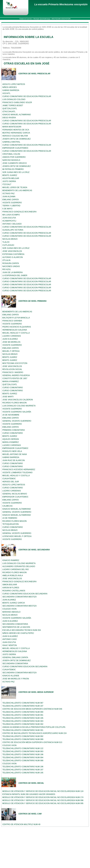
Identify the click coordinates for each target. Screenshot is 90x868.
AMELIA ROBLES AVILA (13, 575)
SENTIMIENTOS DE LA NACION (16, 627)
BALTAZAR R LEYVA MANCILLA (16, 318)
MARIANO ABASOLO (11, 612)
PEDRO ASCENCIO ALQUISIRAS (17, 327)
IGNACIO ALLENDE (11, 676)
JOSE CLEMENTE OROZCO (15, 163)
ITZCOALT (7, 184)
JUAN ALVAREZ (9, 600)
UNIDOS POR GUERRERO (14, 157)
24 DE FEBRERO (10, 518)
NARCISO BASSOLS (11, 160)
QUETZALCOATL (10, 109)
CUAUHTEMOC (9, 479)
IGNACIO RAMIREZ (11, 560)
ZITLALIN (6, 260)
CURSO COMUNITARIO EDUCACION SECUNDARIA (25, 594)
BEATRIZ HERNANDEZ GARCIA (16, 133)
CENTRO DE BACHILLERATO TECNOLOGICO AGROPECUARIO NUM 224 (34, 733)
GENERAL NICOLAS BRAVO (15, 494)
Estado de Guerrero (26, 19)
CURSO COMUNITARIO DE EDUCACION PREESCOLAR (27, 96)
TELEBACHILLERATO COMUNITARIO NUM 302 (23, 724)
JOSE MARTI (8, 397)
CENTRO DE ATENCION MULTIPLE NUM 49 (21, 824)
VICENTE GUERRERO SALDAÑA (17, 412)
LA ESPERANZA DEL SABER (15, 275)
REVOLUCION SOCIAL (12, 369)
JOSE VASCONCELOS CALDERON (18, 400)
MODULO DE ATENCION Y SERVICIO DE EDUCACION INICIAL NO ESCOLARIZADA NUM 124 (43, 791)
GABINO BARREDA (11, 90)
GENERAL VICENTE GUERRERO (17, 421)
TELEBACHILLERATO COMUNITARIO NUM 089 (23, 739)
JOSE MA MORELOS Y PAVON (16, 679)
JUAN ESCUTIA (9, 218)
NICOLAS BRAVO (10, 239)
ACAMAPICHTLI (9, 221)
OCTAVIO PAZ (8, 194)
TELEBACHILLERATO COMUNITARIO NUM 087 (23, 703)
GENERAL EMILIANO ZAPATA (15, 657)
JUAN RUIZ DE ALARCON (14, 460)
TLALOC (6, 242)
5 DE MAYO (7, 209)
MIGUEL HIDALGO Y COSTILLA (16, 333)
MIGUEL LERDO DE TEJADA (15, 187)
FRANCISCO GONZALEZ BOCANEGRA (19, 212)
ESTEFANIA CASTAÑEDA (13, 254)
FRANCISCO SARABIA (12, 321)
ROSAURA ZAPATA (11, 263)
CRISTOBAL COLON (11, 154)
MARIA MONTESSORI (12, 127)
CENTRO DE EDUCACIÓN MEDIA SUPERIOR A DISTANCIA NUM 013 (32, 742)
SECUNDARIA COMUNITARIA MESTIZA (19, 597)
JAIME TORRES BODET (13, 105)
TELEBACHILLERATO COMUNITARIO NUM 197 (23, 706)
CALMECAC (8, 506)
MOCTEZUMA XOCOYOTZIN (15, 363)
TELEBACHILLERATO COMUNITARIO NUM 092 (23, 736)
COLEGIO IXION (9, 609)
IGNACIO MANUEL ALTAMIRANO (17, 115)
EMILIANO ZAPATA (11, 200)
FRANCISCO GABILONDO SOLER (17, 102)
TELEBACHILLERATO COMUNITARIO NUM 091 (23, 715)
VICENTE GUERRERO (12, 203)
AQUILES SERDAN (11, 439)
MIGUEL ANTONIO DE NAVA (15, 454)
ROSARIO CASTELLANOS (14, 591)
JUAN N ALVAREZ (10, 339)
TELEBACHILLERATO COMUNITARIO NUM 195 (23, 718)
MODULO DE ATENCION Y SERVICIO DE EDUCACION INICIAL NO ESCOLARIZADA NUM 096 (43, 800)
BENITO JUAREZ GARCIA (14, 603)
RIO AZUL (7, 269)
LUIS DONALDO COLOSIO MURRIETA (19, 406)
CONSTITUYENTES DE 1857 (15, 378)
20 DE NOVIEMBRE (11, 415)
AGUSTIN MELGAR (11, 178)
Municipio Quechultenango (42, 19)
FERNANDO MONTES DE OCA (16, 130)
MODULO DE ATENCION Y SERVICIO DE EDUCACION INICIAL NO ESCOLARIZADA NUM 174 (43, 797)
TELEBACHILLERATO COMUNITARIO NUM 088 (23, 761)
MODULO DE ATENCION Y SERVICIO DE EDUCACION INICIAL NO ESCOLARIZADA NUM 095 (43, 803)
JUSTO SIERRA (9, 181)
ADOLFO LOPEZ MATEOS (14, 84)
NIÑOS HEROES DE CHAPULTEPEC (18, 633)
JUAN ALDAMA (9, 197)
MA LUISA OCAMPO (11, 215)
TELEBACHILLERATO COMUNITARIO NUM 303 (23, 721)
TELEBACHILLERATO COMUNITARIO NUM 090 (23, 712)
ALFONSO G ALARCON (13, 257)
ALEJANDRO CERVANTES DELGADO (19, 566)
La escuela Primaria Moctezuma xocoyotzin (61, 4)
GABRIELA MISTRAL (11, 142)
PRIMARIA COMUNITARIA (14, 430)
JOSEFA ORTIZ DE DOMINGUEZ (17, 139)
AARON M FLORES (11, 588)
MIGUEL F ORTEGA (11, 351)
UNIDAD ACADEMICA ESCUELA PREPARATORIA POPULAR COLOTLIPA (34, 727)
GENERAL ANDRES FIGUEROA (16, 375)
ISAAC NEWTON (10, 645)
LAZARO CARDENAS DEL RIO (16, 569)
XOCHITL (6, 93)
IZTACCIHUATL (9, 112)
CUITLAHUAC (8, 245)
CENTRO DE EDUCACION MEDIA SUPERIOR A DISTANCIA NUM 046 (32, 709)
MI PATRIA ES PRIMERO (13, 169)
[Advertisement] (45, 851)
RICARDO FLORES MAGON (14, 403)
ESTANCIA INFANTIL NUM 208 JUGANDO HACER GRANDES (29, 794)
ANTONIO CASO (9, 639)
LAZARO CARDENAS (12, 336)
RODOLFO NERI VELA (12, 451)
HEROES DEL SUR (11, 482)
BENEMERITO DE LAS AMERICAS (17, 190)
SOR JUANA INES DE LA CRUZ (16, 172)
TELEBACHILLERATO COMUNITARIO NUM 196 (23, 754)
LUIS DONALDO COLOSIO (14, 99)
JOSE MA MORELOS (11, 342)
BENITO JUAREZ (10, 175)
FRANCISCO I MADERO (13, 372)
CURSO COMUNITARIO (13, 388)
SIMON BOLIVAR (10, 585)
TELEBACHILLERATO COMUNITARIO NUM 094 (23, 758)
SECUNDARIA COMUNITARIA (15, 624)
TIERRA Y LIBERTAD (11, 206)
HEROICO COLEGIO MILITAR (15, 136)
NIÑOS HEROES (10, 87)
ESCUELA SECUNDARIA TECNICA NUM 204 (22, 630)
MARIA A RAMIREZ (11, 381)
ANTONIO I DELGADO (12, 224)
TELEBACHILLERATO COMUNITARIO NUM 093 (23, 751)
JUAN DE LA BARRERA (12, 272)
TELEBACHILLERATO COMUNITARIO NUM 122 (23, 748)
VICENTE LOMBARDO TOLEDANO (17, 473)
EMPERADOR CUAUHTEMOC (15, 148)
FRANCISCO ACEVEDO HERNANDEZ (19, 469)
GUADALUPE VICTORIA (13, 230)
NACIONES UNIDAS (11, 266)
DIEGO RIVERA (9, 118)
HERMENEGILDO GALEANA (15, 330)
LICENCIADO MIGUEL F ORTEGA (17, 536)
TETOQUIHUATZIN (10, 524)
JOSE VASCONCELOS (12, 251)
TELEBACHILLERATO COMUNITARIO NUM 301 (23, 730)
